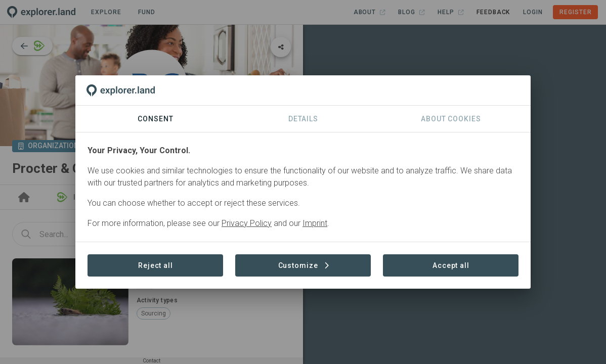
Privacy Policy (247, 223)
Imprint (315, 223)
